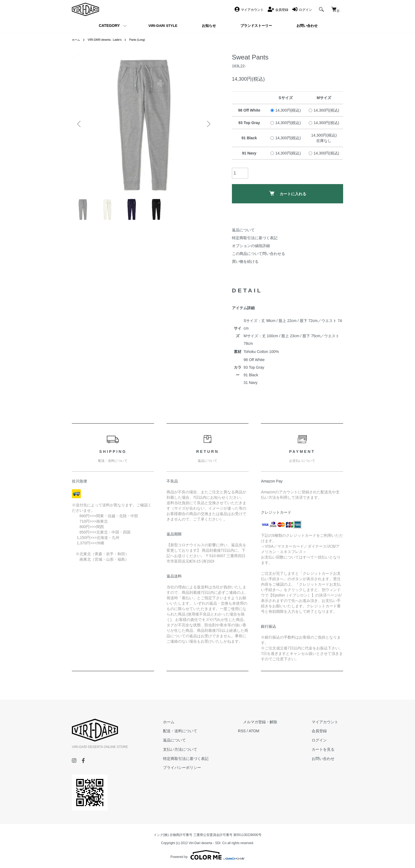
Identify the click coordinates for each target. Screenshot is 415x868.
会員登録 (324, 731)
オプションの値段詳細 (251, 246)
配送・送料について (205, 731)
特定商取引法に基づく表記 (255, 238)
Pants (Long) (146, 40)
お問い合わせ (328, 759)
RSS (262, 731)
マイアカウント (330, 722)
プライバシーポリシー (207, 768)
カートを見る (328, 749)
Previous (80, 124)
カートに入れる (288, 193)
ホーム (77, 40)
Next (207, 124)
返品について (243, 230)
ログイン (324, 740)
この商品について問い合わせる (258, 254)
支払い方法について (205, 749)
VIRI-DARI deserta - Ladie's (109, 40)
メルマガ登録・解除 (275, 722)
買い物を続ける (245, 261)
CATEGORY (109, 26)
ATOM (274, 731)
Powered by (207, 855)
